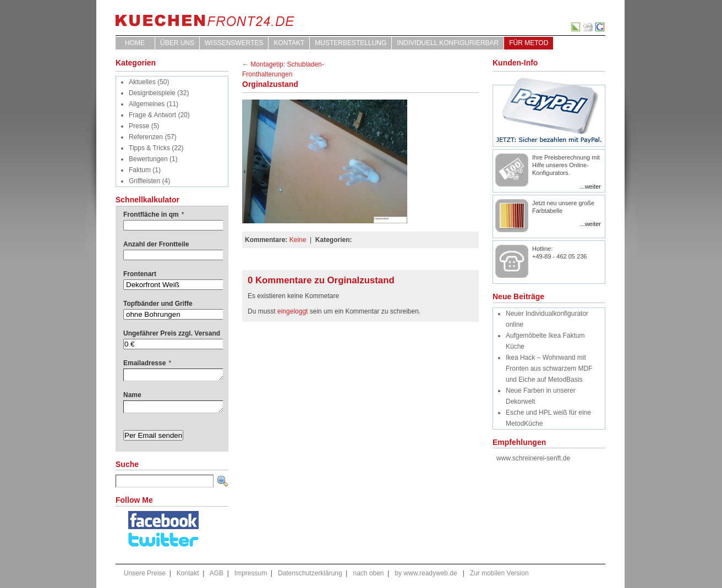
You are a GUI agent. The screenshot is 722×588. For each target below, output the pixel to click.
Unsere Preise (145, 573)
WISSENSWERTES (234, 43)
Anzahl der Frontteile (156, 244)
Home (135, 43)
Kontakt (289, 43)
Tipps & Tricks (149, 148)
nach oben (368, 573)
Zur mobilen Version (499, 573)
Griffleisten (144, 181)
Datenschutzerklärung (310, 573)
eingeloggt (292, 311)
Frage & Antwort (152, 115)
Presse (139, 126)
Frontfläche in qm (154, 215)
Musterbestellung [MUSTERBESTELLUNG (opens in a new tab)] (351, 43)
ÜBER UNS (177, 43)
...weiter (590, 186)
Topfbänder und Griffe (158, 304)
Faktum (140, 170)
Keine (298, 240)
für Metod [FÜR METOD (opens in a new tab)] (529, 43)
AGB (217, 573)
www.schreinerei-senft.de (533, 458)
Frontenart (140, 274)
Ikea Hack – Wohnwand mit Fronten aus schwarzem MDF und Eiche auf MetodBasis (549, 369)
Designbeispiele (152, 93)
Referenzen (146, 137)
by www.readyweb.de (426, 573)
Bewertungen (148, 159)
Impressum (251, 573)
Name (132, 395)
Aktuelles (142, 82)
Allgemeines (147, 104)
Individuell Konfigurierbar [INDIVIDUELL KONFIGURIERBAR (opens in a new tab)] (448, 43)
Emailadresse (147, 363)
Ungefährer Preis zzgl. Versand (172, 333)
